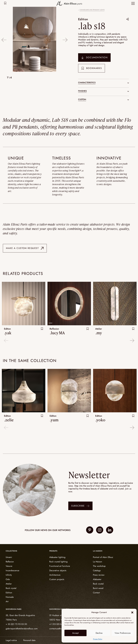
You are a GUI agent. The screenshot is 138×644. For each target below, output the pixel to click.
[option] (34, 40)
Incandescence (12, 570)
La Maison (98, 562)
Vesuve (9, 566)
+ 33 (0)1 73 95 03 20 (16, 624)
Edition (83, 19)
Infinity (9, 575)
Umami (9, 557)
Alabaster (97, 579)
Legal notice (11, 640)
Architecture (55, 575)
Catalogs (97, 570)
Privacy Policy (98, 639)
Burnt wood (98, 588)
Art (7, 601)
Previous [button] (4, 40)
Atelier (9, 584)
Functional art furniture (60, 566)
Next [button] (65, 40)
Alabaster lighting (57, 557)
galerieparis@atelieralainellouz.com (22, 629)
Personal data (29, 640)
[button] (132, 612)
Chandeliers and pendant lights (92, 10)
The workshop (99, 566)
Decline (99, 633)
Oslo (8, 579)
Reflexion (10, 562)
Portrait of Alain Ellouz (103, 557)
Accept (75, 633)
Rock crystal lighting (58, 562)
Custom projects (57, 579)
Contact (96, 592)
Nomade (10, 597)
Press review (99, 575)
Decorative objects (58, 570)
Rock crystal (11, 588)
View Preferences (123, 633)
